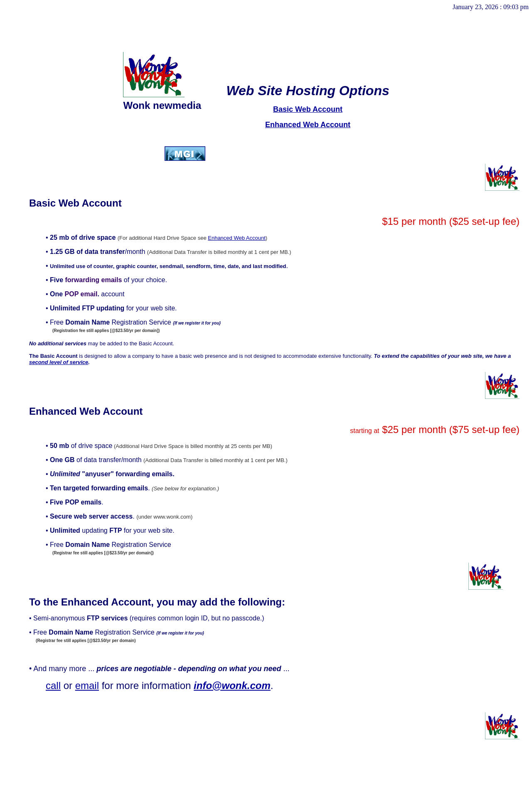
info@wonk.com (232, 685)
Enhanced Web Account (308, 125)
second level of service (59, 362)
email (87, 685)
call (53, 685)
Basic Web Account (308, 109)
